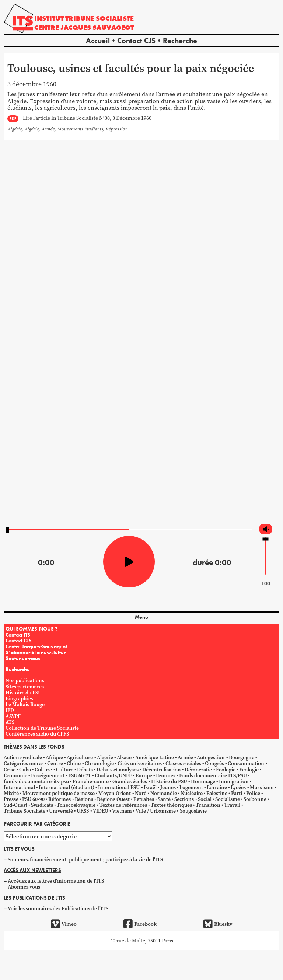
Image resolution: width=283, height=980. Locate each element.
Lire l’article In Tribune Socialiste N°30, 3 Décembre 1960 (87, 118)
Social (205, 799)
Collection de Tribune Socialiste (42, 728)
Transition (208, 805)
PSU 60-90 (33, 799)
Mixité (11, 793)
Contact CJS (136, 41)
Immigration (234, 781)
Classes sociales (183, 763)
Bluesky (218, 924)
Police (253, 793)
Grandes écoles (130, 781)
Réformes (60, 799)
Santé (164, 799)
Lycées (238, 787)
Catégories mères (24, 763)
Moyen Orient (115, 793)
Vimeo (64, 924)
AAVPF (13, 716)
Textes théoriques (171, 805)
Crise (10, 770)
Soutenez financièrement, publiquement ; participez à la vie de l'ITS (85, 859)
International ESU (119, 787)
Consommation (246, 763)
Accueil (98, 41)
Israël (150, 787)
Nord (141, 793)
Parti (237, 793)
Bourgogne (242, 757)
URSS (83, 811)
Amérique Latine (155, 757)
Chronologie (99, 763)
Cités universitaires (140, 763)
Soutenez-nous (23, 658)
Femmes (166, 775)
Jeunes (168, 787)
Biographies (19, 698)
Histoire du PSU (24, 693)
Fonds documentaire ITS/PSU (213, 775)
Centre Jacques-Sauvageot (36, 646)
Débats (85, 770)
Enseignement (48, 775)
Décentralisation (162, 770)
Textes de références (123, 805)
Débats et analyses (118, 770)
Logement (191, 787)
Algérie (105, 757)
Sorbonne (255, 799)
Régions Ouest (113, 799)
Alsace (124, 757)
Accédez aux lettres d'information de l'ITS (56, 881)
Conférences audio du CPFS (37, 734)
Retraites (144, 799)
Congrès (214, 763)
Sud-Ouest (15, 805)
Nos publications (25, 680)
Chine (74, 763)
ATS (10, 722)
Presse (11, 799)
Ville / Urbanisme (156, 811)
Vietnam (122, 811)
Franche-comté (91, 781)
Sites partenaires (25, 687)
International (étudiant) (67, 787)
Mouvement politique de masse (59, 793)
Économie (15, 775)
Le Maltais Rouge (25, 704)
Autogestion (211, 757)
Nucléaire (192, 793)
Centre (55, 763)
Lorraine (217, 787)
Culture (43, 770)
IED (10, 710)
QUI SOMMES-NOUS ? (32, 629)
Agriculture (80, 757)
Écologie (226, 770)
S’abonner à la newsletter (36, 652)
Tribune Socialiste (25, 811)
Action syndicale (23, 757)
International (19, 787)
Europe (144, 775)
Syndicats (42, 805)
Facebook (140, 924)
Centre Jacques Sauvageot (84, 27)
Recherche (180, 41)
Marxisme (262, 787)
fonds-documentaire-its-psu (36, 781)
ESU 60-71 (79, 775)
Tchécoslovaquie (76, 805)
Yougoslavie (193, 811)
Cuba (25, 770)
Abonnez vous (24, 887)
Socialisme (228, 799)
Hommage (203, 781)
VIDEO (101, 811)
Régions (84, 799)
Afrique (54, 757)
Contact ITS (18, 635)
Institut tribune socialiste (84, 18)
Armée (185, 757)
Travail (232, 805)
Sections (184, 799)
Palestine (217, 793)
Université (61, 811)
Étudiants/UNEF (113, 775)
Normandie (164, 793)
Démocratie (198, 770)
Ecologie (249, 770)
